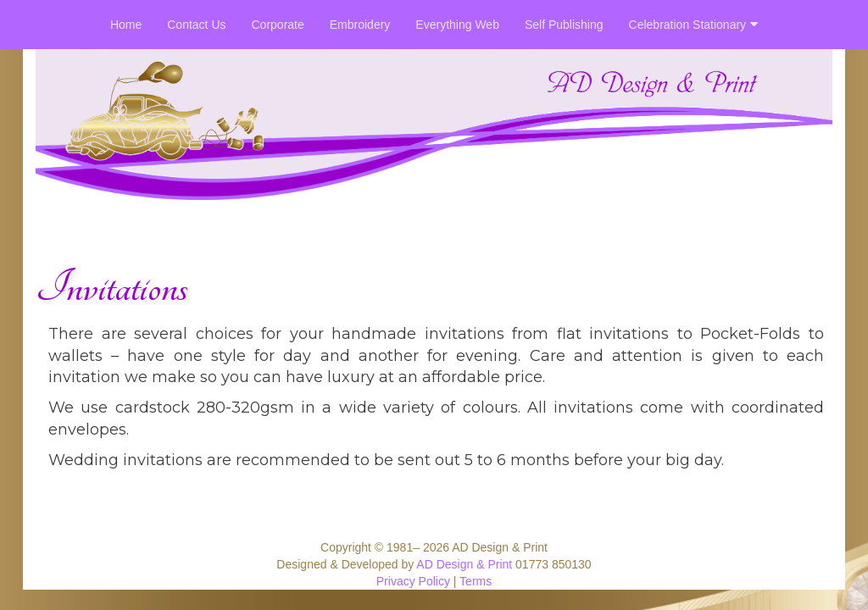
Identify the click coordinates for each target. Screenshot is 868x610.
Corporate (278, 25)
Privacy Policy (413, 581)
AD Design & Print (464, 564)
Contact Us (196, 25)
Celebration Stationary (694, 25)
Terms (476, 581)
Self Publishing (564, 25)
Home (126, 25)
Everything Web (457, 25)
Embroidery (360, 25)
